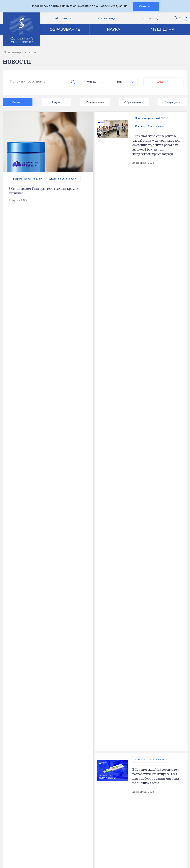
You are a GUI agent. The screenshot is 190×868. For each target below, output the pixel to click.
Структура (21, 742)
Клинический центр (150, 732)
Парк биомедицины (150, 745)
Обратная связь (25, 755)
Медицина (163, 29)
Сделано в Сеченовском (63, 179)
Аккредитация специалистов (95, 732)
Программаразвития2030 (27, 179)
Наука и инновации (88, 739)
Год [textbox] (119, 82)
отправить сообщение (46, 453)
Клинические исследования (156, 739)
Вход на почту (92, 815)
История (20, 748)
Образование (65, 29)
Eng (182, 18)
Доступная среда (26, 736)
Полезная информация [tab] (35, 711)
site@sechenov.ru (142, 813)
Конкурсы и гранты (150, 751)
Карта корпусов (116, 711)
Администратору (95, 840)
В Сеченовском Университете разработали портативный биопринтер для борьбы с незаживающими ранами (41, 560)
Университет (95, 102)
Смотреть (146, 6)
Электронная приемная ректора (96, 794)
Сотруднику (151, 18)
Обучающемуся (107, 18)
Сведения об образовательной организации (35, 728)
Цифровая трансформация (93, 745)
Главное (18, 102)
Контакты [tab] (79, 711)
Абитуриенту (63, 18)
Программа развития (90, 751)
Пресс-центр (146, 726)
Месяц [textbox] (91, 82)
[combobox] (95, 82)
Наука (114, 29)
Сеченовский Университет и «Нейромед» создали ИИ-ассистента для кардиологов (62, 337)
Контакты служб (94, 783)
